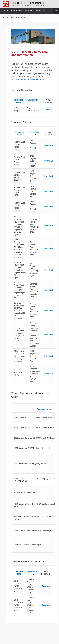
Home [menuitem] (5, 11)
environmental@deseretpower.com (29, 80)
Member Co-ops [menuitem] (33, 11)
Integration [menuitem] (16, 11)
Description (33, 100)
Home (5, 18)
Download (48, 110)
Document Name (44, 409)
